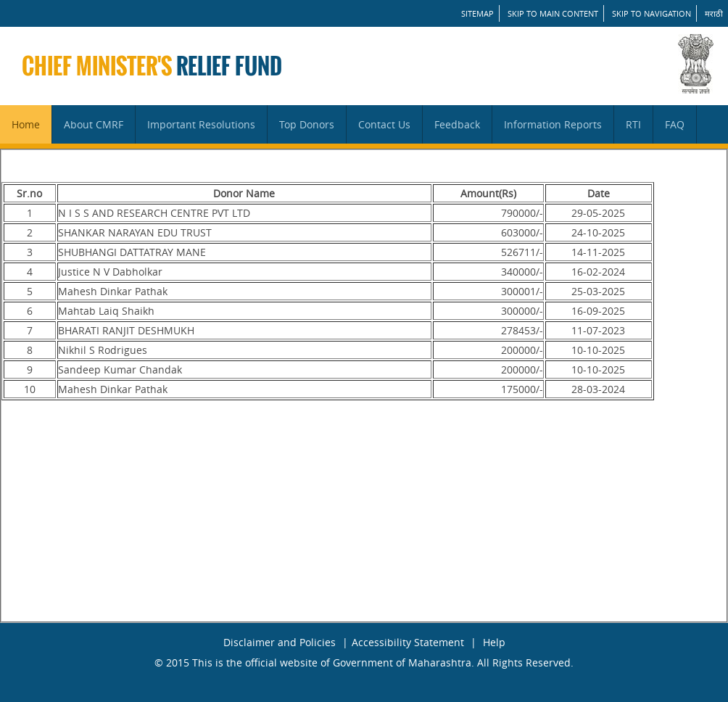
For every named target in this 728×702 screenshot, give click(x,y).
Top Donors (307, 124)
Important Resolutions (201, 124)
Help (494, 642)
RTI (633, 124)
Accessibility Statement (408, 642)
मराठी (714, 13)
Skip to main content (553, 13)
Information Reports (553, 124)
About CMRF (94, 124)
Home (26, 124)
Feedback (457, 124)
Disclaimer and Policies (280, 642)
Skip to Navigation (652, 13)
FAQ (675, 124)
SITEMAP (477, 13)
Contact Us (384, 124)
